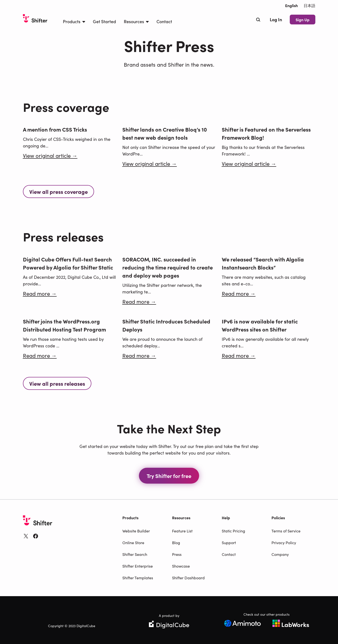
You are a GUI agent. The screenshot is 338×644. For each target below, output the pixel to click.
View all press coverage (58, 192)
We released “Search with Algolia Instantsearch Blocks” (263, 263)
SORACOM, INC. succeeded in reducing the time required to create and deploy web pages (168, 267)
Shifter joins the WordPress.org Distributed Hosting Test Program (64, 325)
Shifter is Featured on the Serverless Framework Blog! (266, 133)
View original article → (50, 155)
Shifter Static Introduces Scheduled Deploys (166, 325)
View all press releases (57, 383)
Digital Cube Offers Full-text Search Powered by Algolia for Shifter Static (68, 263)
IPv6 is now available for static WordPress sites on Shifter (260, 325)
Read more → (40, 293)
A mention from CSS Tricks (55, 129)
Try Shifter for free (169, 476)
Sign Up (303, 20)
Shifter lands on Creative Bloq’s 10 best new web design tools (165, 133)
